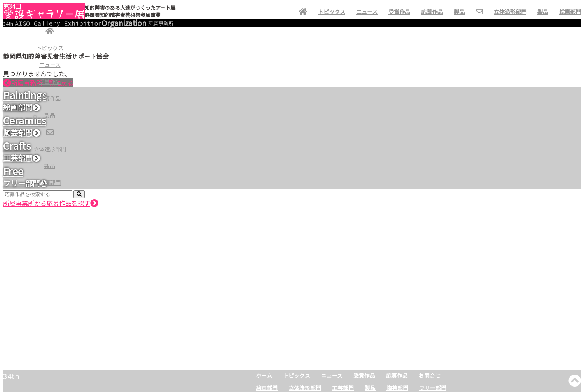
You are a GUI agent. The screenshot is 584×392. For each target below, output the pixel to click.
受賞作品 (50, 81)
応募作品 (50, 98)
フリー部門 (433, 388)
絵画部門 (50, 182)
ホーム (264, 375)
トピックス (50, 48)
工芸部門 (343, 388)
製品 (50, 115)
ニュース (50, 64)
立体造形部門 (50, 149)
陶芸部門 (397, 388)
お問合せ (430, 375)
